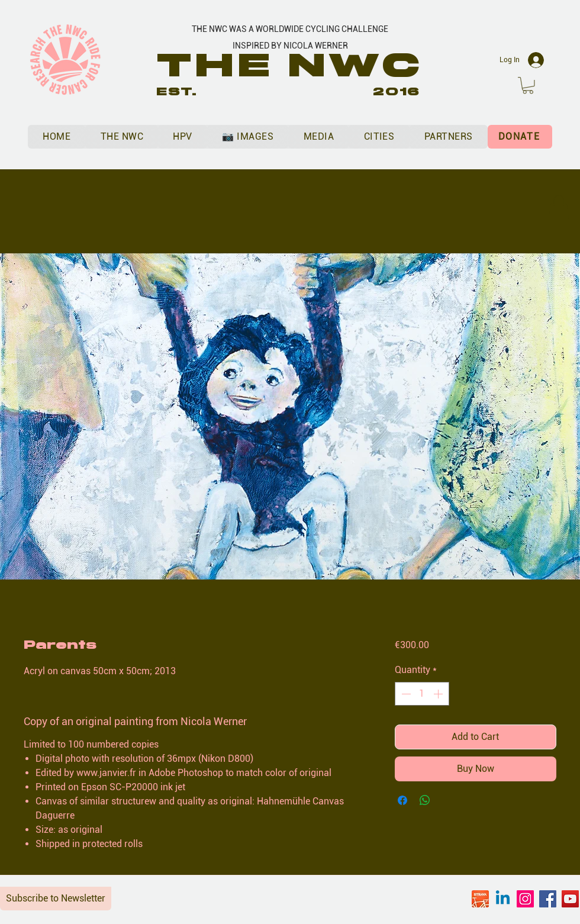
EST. (177, 92)
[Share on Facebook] (402, 800)
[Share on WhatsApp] (425, 800)
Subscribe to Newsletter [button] (56, 898)
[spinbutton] (422, 694)
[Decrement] (405, 694)
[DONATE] (520, 137)
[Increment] (439, 694)
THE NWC (290, 65)
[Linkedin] (503, 899)
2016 (397, 92)
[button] (528, 86)
